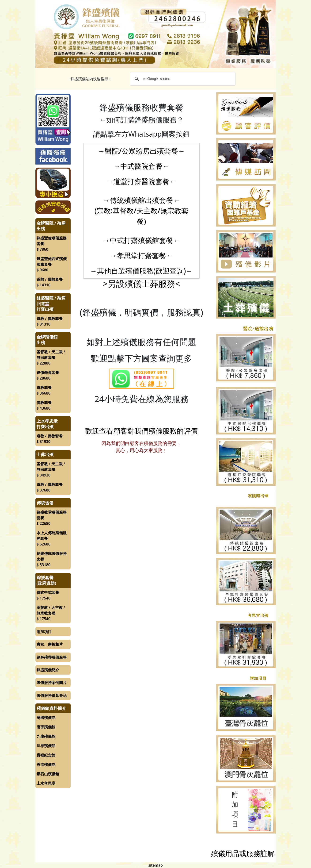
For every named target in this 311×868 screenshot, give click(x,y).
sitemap (155, 865)
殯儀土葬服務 (150, 284)
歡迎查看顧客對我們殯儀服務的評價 (141, 431)
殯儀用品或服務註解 (243, 853)
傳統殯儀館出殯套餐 (141, 200)
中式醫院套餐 (141, 166)
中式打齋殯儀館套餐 (141, 240)
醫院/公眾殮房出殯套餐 (141, 151)
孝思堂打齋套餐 (141, 255)
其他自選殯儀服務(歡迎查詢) (142, 271)
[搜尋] (182, 79)
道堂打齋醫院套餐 (141, 181)
